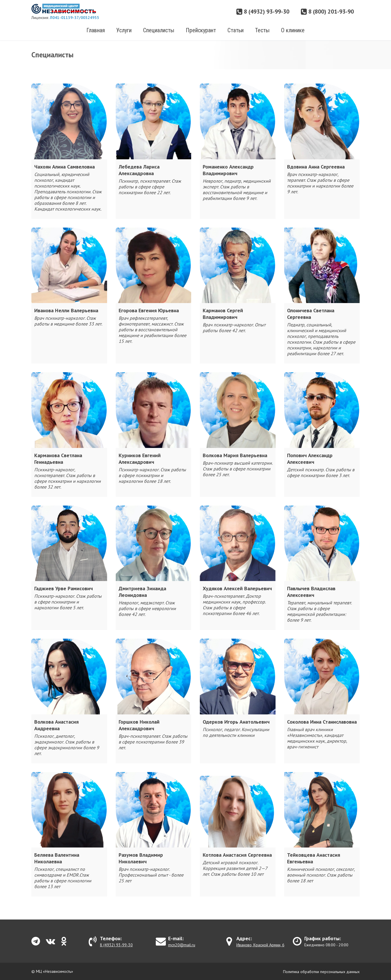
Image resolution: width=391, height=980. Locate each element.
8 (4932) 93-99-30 (263, 12)
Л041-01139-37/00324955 (74, 18)
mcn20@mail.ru (182, 945)
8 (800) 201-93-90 (327, 12)
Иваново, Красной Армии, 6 (260, 945)
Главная (96, 30)
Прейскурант (201, 30)
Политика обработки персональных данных (321, 972)
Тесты (262, 30)
